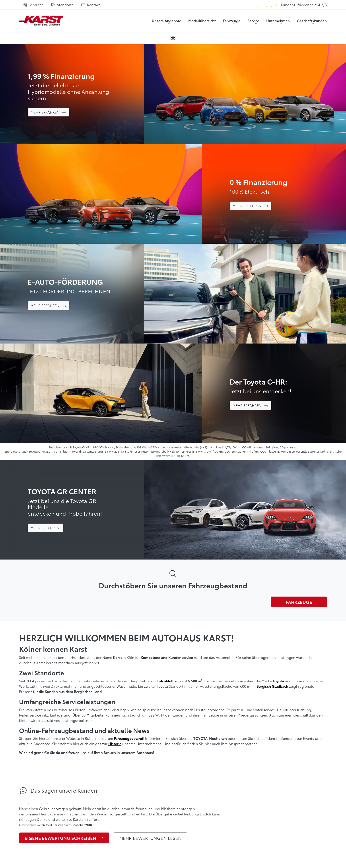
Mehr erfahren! (46, 528)
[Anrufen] (33, 5)
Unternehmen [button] (278, 21)
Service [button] (253, 21)
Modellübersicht (202, 21)
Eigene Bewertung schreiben (64, 838)
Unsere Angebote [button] (166, 21)
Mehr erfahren (49, 112)
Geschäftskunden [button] (312, 21)
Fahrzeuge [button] (232, 21)
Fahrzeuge (299, 602)
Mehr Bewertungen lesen (150, 838)
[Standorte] (62, 5)
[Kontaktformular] (90, 5)
